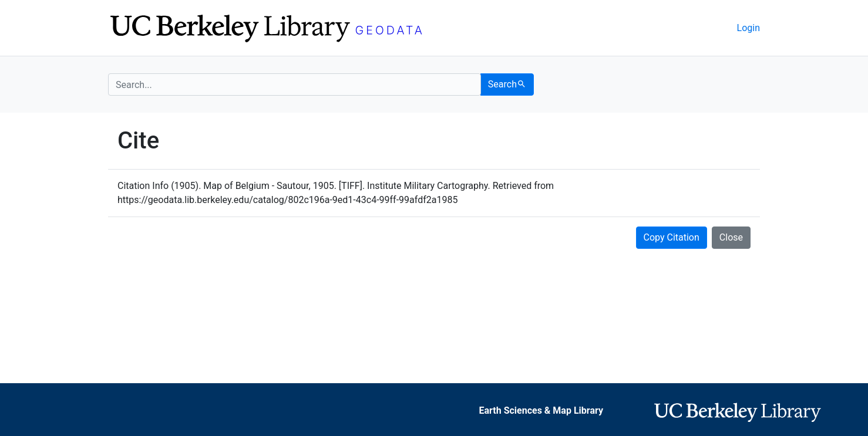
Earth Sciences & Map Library (541, 410)
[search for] (295, 85)
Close (731, 237)
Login (748, 28)
